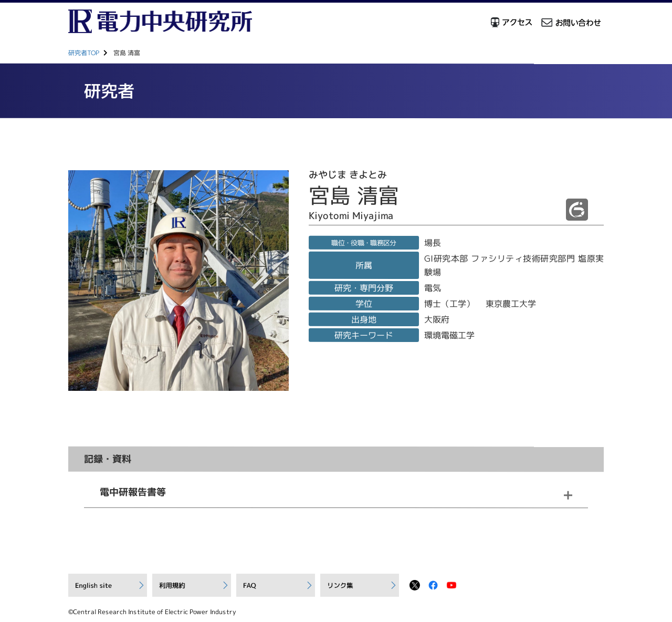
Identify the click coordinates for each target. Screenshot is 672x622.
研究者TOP (84, 53)
